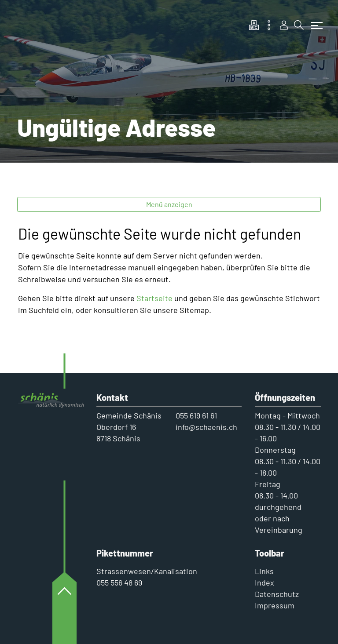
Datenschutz (277, 594)
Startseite (154, 298)
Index (265, 582)
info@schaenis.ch (206, 427)
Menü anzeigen (169, 204)
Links (264, 571)
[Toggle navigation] (315, 21)
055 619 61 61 (196, 415)
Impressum (275, 605)
